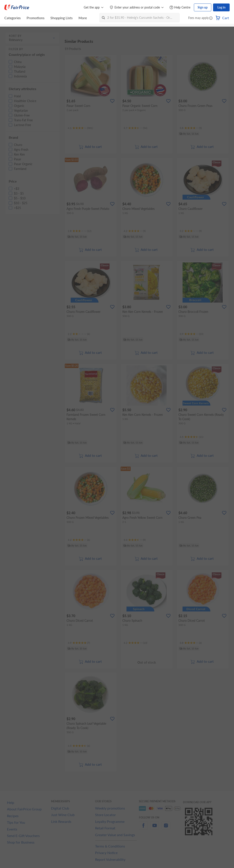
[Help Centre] (180, 8)
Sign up (203, 7)
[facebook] (143, 828)
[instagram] (166, 828)
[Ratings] (80, 128)
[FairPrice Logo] (17, 7)
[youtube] (155, 828)
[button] (211, 18)
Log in (221, 7)
